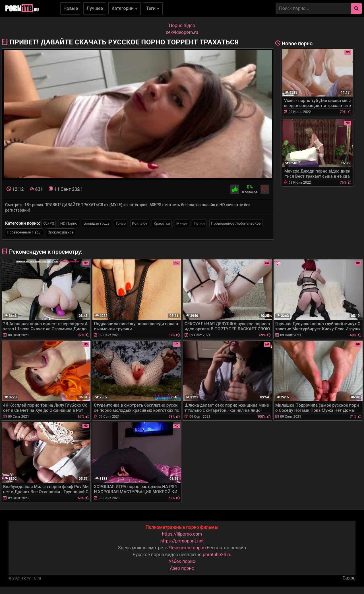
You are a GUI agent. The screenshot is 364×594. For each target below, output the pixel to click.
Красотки (162, 223)
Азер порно (182, 568)
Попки (199, 223)
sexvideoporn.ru (182, 32)
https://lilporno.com (182, 534)
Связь (349, 578)
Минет (182, 223)
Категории (125, 8)
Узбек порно (182, 561)
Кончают (140, 223)
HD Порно (69, 223)
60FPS (49, 223)
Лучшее (95, 8)
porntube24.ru (217, 555)
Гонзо (121, 223)
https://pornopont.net (182, 541)
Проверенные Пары (24, 232)
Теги (153, 8)
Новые (71, 8)
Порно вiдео (182, 25)
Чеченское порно (187, 548)
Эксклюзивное (60, 232)
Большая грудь (97, 223)
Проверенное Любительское (236, 223)
